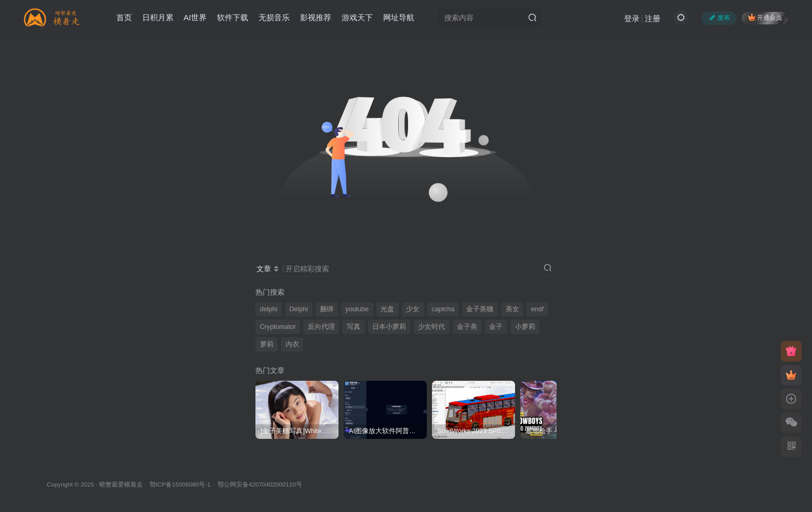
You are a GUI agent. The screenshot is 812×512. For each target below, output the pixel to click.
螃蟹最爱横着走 (121, 484)
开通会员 (765, 17)
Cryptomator (278, 327)
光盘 (387, 309)
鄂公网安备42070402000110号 (260, 484)
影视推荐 (316, 17)
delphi (269, 309)
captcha (443, 309)
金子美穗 (480, 309)
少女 (413, 309)
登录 (632, 18)
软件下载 (233, 17)
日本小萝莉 (389, 327)
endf (538, 309)
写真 (354, 327)
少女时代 (431, 327)
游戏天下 (357, 17)
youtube (357, 309)
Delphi (299, 309)
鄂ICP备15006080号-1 (180, 484)
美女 (512, 309)
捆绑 (327, 309)
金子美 (467, 327)
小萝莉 (525, 327)
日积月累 (158, 17)
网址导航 (399, 17)
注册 (653, 18)
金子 (496, 327)
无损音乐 (274, 17)
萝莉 (267, 344)
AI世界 (195, 17)
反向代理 (321, 327)
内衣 (292, 344)
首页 (124, 17)
